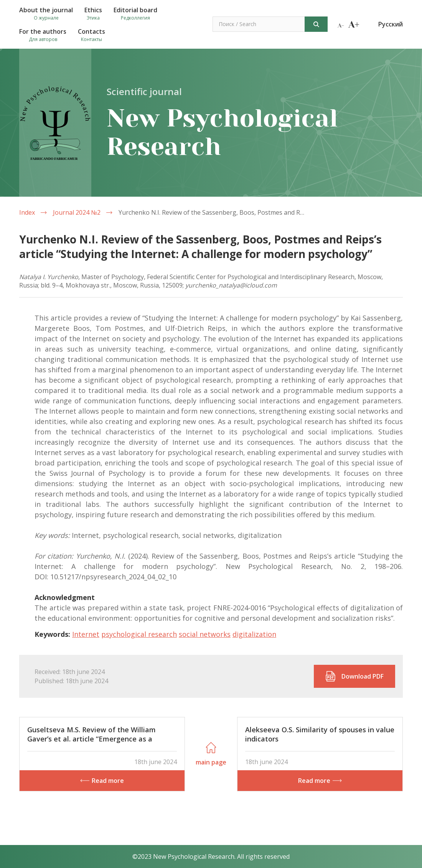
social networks (205, 634)
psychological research (139, 634)
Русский (391, 24)
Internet (86, 634)
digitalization (254, 634)
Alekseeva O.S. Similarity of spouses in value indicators (320, 734)
